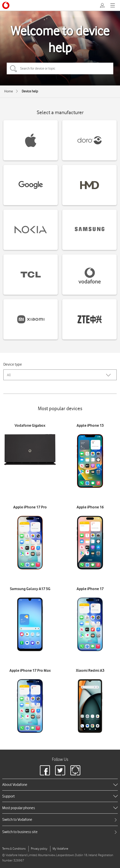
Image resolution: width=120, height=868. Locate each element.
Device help (30, 91)
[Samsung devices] (89, 230)
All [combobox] (9, 375)
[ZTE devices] (89, 319)
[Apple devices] (31, 140)
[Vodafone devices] (89, 275)
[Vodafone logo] (6, 5)
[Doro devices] (89, 140)
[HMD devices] (89, 185)
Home (9, 91)
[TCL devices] (31, 275)
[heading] (60, 785)
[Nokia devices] (31, 230)
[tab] (60, 820)
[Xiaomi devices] (31, 319)
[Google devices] (31, 185)
